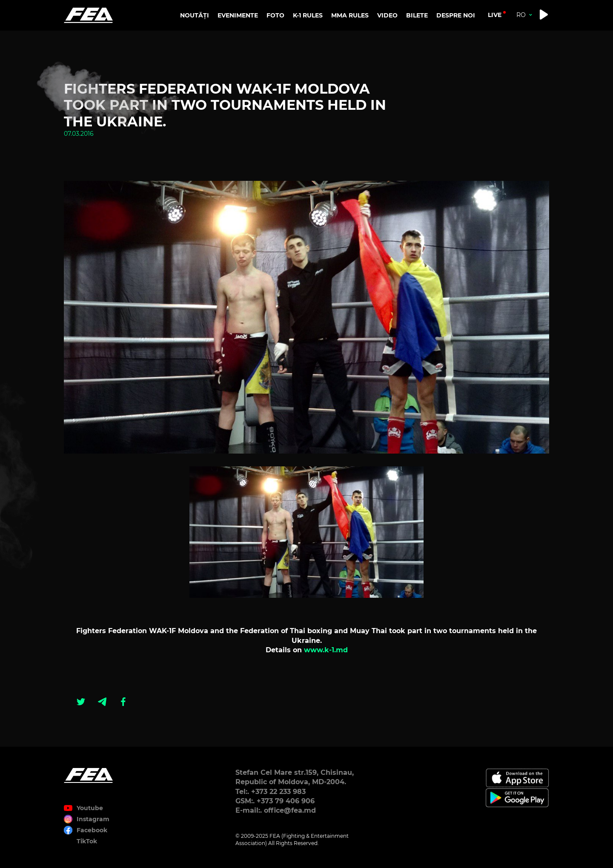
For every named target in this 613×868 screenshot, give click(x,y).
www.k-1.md (326, 650)
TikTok (87, 841)
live (495, 15)
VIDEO (387, 15)
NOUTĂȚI (195, 15)
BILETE (417, 15)
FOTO (275, 15)
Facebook (92, 830)
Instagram (93, 819)
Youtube (90, 808)
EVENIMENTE (238, 15)
